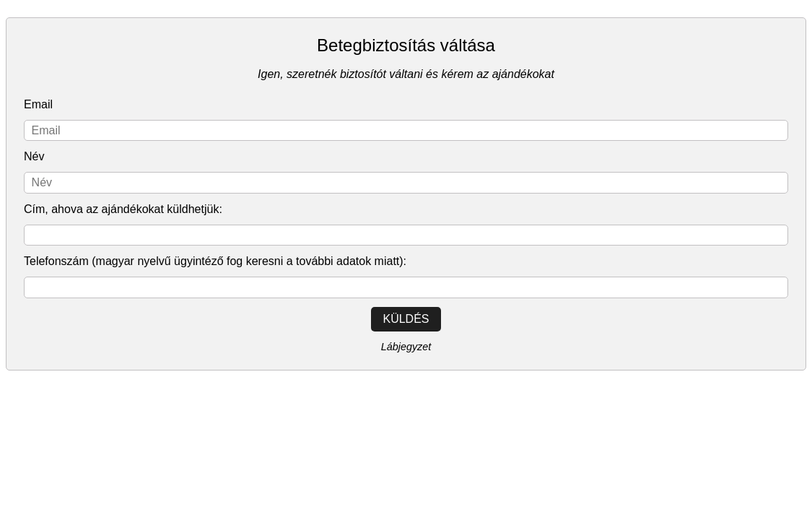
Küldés (406, 319)
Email (38, 104)
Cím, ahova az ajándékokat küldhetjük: (123, 209)
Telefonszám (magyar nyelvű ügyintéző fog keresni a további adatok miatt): (215, 261)
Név (34, 156)
